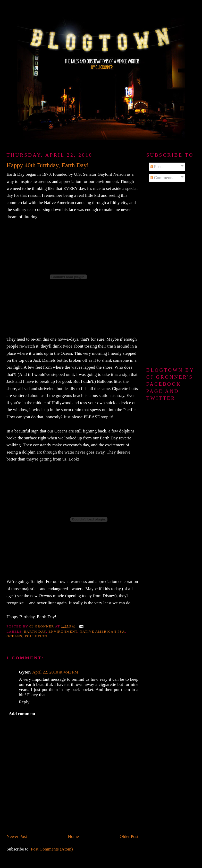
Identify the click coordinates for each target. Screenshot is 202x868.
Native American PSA (102, 631)
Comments (161, 178)
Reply (24, 702)
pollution (36, 636)
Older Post (129, 836)
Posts (157, 167)
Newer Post (17, 836)
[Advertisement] (171, 275)
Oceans (14, 636)
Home (73, 836)
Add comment (22, 714)
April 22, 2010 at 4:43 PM (55, 672)
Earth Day (35, 631)
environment (63, 631)
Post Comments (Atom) (52, 849)
